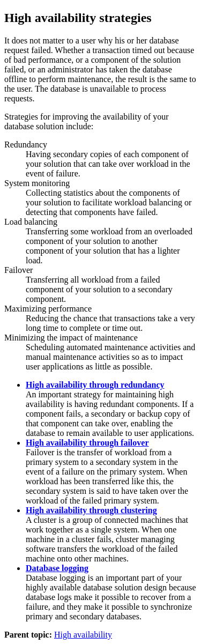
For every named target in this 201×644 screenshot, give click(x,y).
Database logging (57, 568)
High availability (83, 635)
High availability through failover (87, 443)
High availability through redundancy (95, 385)
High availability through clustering (91, 510)
